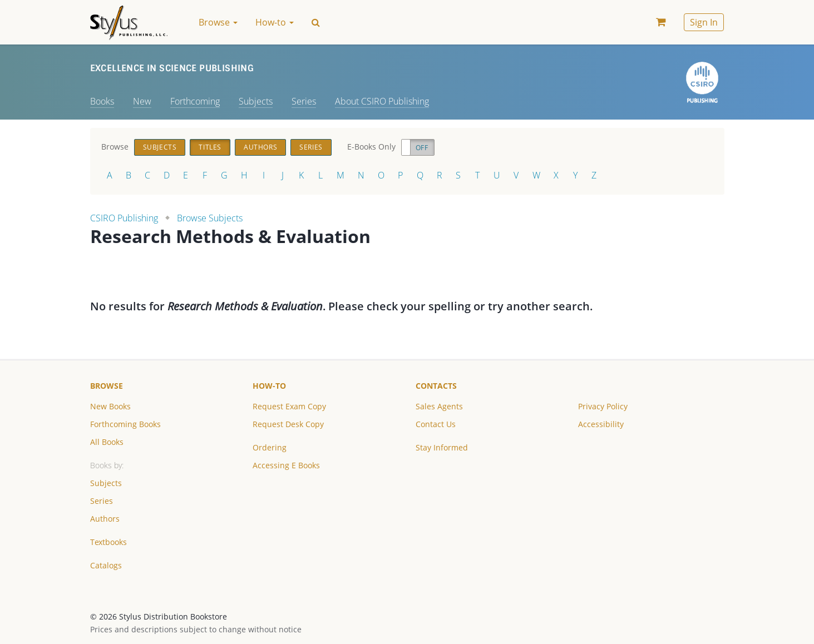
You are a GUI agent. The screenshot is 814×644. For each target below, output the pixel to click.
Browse (107, 386)
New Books (110, 406)
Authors (260, 147)
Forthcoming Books (125, 424)
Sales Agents (439, 406)
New (142, 101)
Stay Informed (442, 447)
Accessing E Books (286, 465)
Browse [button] (218, 22)
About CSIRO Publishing (382, 101)
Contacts (436, 386)
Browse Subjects (210, 218)
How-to (269, 386)
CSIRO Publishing (124, 218)
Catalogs (106, 565)
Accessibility (601, 424)
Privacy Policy (603, 406)
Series (304, 101)
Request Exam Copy (289, 406)
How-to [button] (275, 22)
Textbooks (108, 542)
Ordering (270, 447)
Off (422, 148)
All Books (107, 442)
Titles (210, 147)
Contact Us (436, 424)
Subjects (256, 101)
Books (102, 101)
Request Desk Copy (288, 424)
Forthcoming (195, 101)
